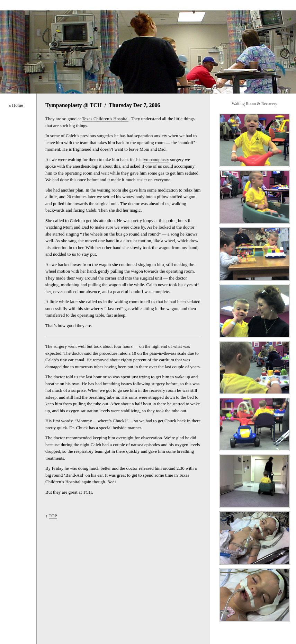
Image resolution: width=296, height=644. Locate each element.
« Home (16, 105)
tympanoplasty (156, 160)
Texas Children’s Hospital (105, 119)
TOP (53, 516)
